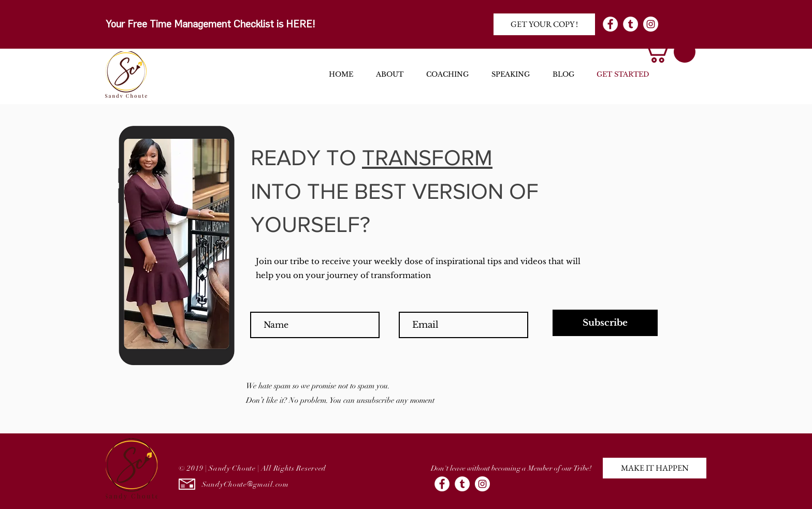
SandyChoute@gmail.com (245, 484)
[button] (669, 52)
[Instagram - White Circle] (651, 24)
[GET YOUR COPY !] (544, 24)
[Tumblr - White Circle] (630, 24)
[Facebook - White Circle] (610, 24)
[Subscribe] (605, 323)
